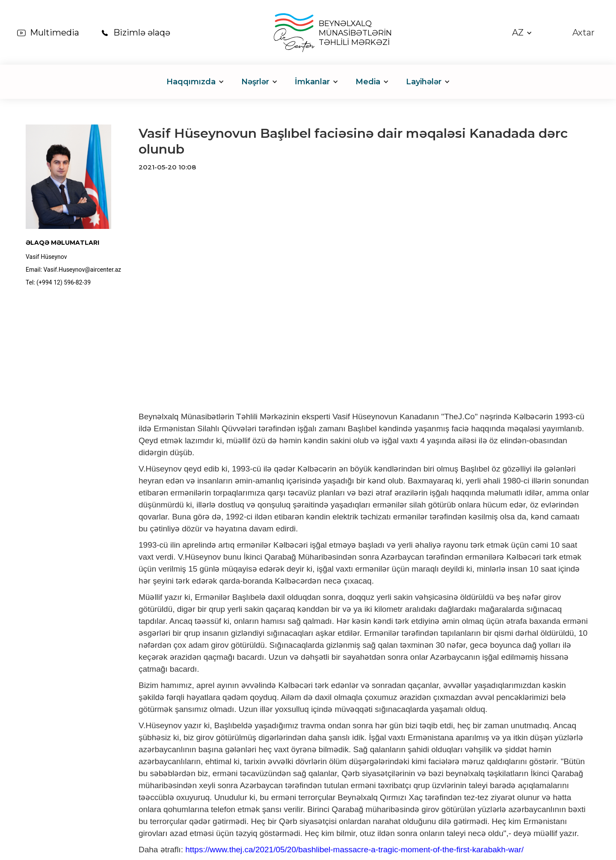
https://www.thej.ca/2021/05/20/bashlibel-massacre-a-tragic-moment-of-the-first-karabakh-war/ (354, 850)
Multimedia (55, 33)
